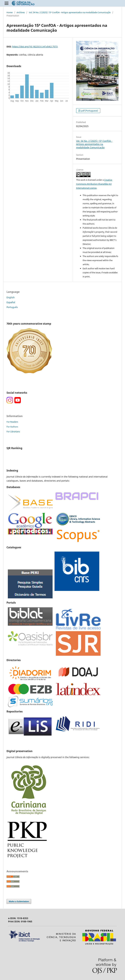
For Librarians (13, 432)
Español (11, 302)
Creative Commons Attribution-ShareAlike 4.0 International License (94, 184)
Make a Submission (19, 901)
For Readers (12, 422)
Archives (21, 12)
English (11, 297)
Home (10, 12)
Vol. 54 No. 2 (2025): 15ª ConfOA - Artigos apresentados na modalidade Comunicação (70, 12)
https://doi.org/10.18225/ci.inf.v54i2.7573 (35, 47)
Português (12, 307)
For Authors (12, 427)
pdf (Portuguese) (89, 111)
